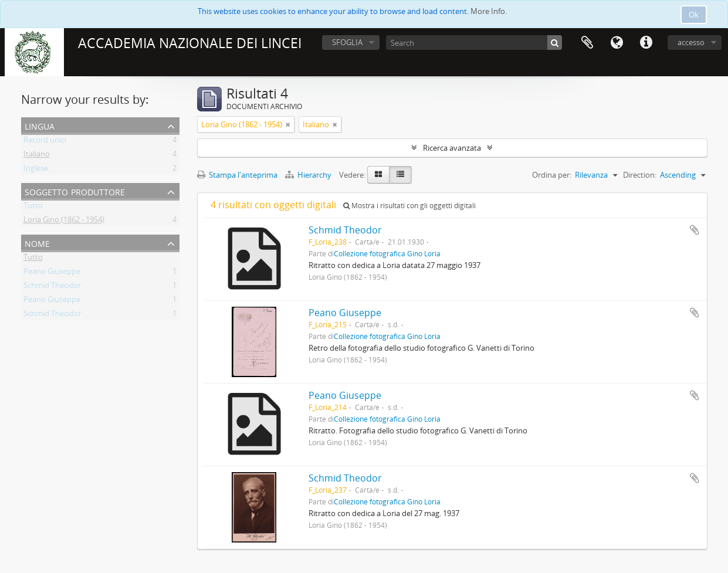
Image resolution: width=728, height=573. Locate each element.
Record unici (45, 142)
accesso (691, 42)
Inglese (36, 170)
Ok (694, 15)
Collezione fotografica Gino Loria (387, 253)
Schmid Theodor (52, 287)
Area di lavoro (587, 43)
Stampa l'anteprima (237, 175)
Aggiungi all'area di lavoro (695, 230)
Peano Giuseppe (52, 273)
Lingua (617, 43)
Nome (37, 243)
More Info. (489, 11)
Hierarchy (309, 175)
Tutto (33, 208)
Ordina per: (552, 175)
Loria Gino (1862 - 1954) (64, 222)
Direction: (640, 175)
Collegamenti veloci (646, 43)
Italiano (37, 156)
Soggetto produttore (75, 191)
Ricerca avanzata (452, 148)
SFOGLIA (347, 42)
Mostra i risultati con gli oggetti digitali (409, 206)
